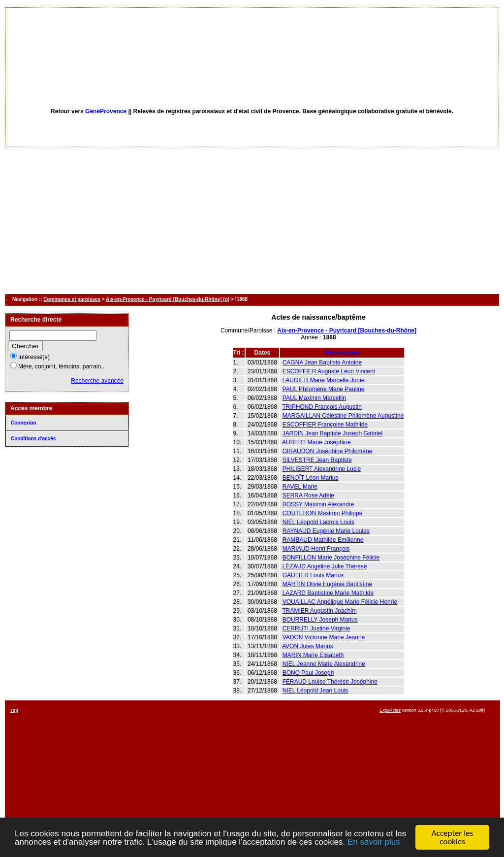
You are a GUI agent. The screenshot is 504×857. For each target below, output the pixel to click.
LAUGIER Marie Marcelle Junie (324, 380)
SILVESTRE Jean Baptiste (317, 460)
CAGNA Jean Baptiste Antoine (322, 363)
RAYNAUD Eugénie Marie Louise (326, 531)
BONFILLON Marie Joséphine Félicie (331, 558)
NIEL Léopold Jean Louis (315, 691)
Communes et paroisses (72, 299)
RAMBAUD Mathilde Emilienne (323, 540)
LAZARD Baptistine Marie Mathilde (328, 593)
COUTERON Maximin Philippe (323, 513)
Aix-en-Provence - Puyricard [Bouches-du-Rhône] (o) (168, 299)
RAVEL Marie (300, 487)
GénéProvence (106, 111)
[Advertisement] (252, 220)
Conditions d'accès (33, 439)
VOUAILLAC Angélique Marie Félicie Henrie (340, 602)
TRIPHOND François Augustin (322, 407)
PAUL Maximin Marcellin (314, 398)
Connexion (24, 423)
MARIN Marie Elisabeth (313, 655)
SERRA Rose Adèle (308, 495)
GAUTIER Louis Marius (313, 575)
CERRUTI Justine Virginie (316, 628)
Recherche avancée (97, 381)
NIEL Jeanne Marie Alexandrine (324, 664)
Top (14, 710)
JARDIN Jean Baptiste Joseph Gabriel (332, 433)
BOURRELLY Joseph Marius (320, 620)
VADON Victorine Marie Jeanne (324, 637)
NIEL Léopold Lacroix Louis (318, 522)
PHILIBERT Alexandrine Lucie (322, 469)
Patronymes (342, 353)
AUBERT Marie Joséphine (316, 442)
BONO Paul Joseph (308, 673)
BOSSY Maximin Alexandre (318, 504)
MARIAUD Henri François (316, 549)
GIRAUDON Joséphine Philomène (328, 451)
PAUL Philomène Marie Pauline (324, 389)
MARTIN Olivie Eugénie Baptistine (328, 584)
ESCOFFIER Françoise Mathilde (325, 425)
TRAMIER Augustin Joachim (319, 611)
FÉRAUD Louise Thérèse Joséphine (330, 682)
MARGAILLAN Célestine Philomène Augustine (343, 416)
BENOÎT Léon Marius (311, 478)
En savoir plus (374, 842)
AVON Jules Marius (308, 646)
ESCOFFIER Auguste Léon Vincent (329, 371)
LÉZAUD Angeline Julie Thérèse (325, 566)
